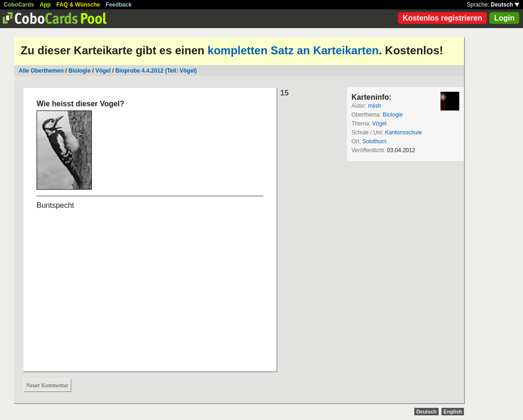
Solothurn (374, 141)
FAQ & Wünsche (78, 5)
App (45, 5)
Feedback (119, 5)
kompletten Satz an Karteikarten (293, 50)
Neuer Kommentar (47, 385)
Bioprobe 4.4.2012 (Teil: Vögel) (156, 71)
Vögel (103, 71)
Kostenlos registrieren (442, 18)
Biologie (79, 71)
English (453, 412)
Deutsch (505, 5)
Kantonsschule (403, 133)
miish (374, 106)
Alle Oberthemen (41, 71)
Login (504, 18)
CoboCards (19, 5)
